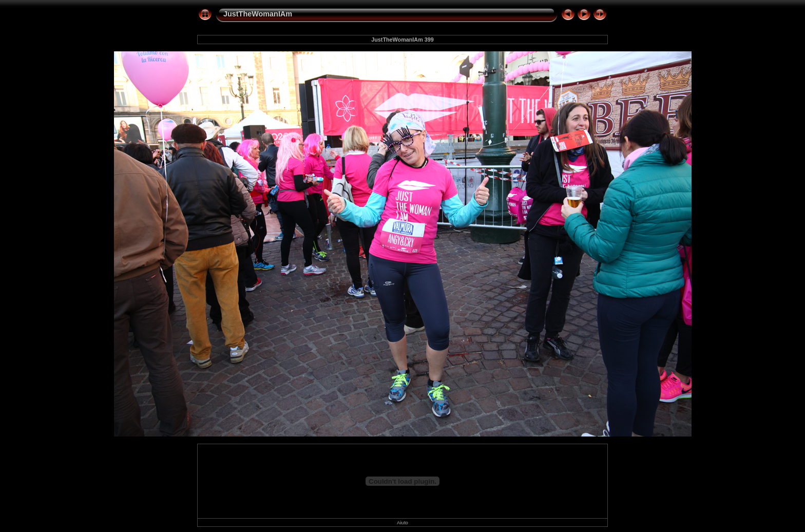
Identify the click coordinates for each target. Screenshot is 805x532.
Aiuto (402, 522)
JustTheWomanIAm (258, 14)
